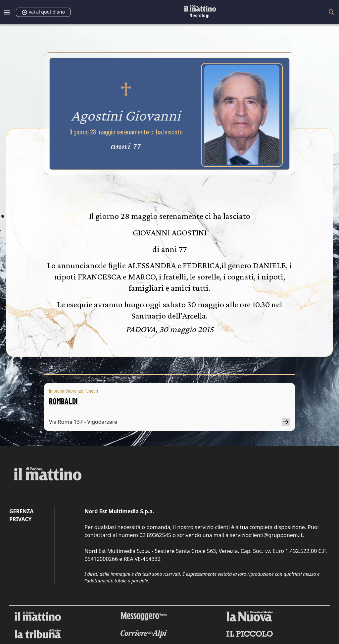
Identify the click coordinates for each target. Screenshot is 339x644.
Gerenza (21, 511)
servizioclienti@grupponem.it (266, 535)
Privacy (20, 519)
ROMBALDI (63, 401)
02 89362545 (155, 535)
